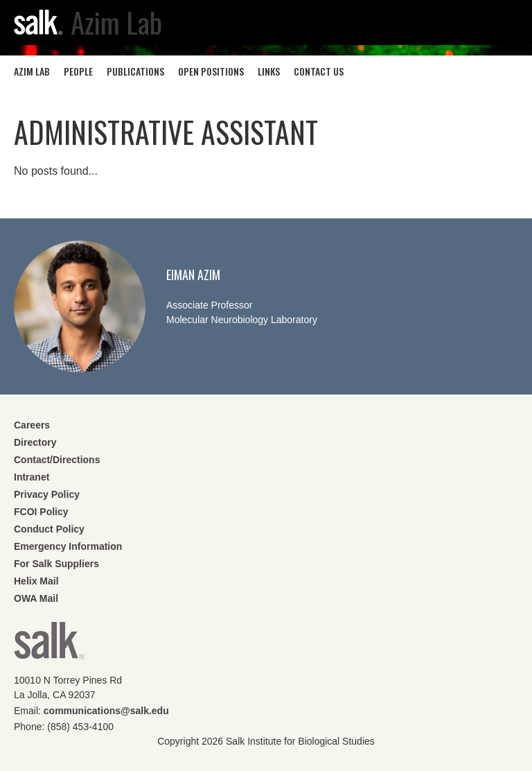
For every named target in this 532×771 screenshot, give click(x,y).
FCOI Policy (41, 512)
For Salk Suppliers (56, 564)
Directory (35, 442)
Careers (32, 425)
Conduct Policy (49, 529)
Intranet (32, 477)
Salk (49, 645)
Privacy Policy (47, 494)
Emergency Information (68, 546)
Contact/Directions (57, 460)
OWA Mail (36, 598)
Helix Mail (36, 581)
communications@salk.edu (106, 711)
